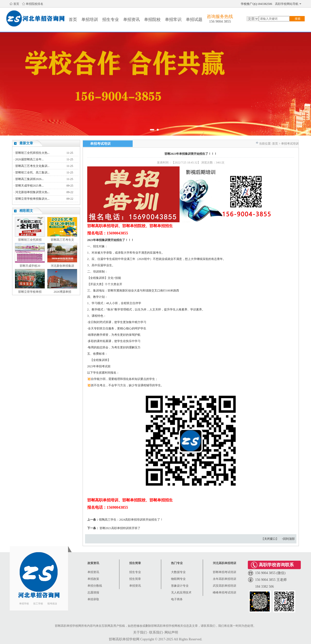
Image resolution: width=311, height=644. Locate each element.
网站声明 (171, 632)
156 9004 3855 (220, 21)
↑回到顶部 (288, 539)
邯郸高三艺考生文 (62, 240)
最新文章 (26, 143)
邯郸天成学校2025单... (30, 186)
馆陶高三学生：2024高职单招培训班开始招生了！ (131, 520)
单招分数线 (95, 586)
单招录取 (93, 599)
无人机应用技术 (181, 592)
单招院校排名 (35, 4)
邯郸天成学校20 (30, 266)
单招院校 (152, 20)
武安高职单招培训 (225, 586)
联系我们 (156, 632)
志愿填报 (93, 592)
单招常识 (173, 20)
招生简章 (135, 579)
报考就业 (52, 604)
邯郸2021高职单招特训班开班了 (120, 528)
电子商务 (177, 599)
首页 (16, 4)
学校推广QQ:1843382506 (256, 4)
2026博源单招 (62, 292)
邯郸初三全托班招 (30, 240)
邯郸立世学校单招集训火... (32, 199)
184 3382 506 (264, 587)
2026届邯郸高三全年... (30, 159)
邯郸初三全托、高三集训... (32, 172)
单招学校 (24, 604)
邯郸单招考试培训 (225, 572)
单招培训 (90, 20)
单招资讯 (131, 20)
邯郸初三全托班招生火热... (32, 153)
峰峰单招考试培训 (225, 592)
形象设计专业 (180, 586)
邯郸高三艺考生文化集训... (32, 166)
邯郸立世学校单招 (30, 292)
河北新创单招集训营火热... (32, 192)
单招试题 (194, 20)
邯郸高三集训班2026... (30, 179)
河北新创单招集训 (62, 266)
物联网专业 (178, 579)
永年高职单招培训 (225, 579)
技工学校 (38, 604)
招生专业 (111, 20)
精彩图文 (26, 211)
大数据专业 (178, 572)
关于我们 (140, 632)
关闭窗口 (270, 539)
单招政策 (93, 579)
